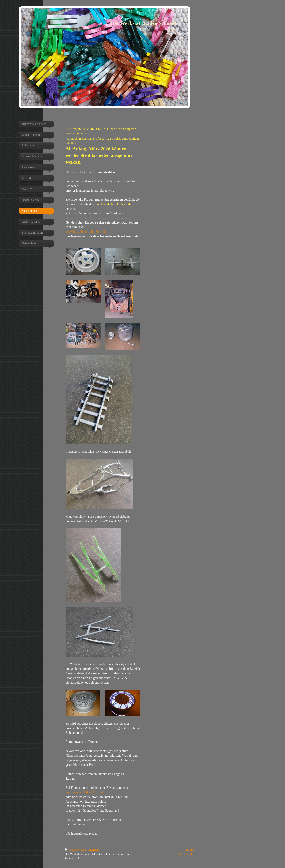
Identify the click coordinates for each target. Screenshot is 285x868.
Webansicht (186, 854)
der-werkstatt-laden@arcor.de (85, 792)
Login (190, 849)
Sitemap (93, 849)
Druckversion (76, 849)
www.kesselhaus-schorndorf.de (86, 232)
